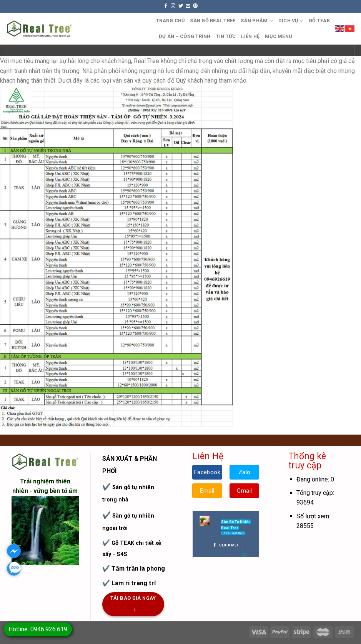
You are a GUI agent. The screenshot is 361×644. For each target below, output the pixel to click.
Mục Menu (279, 36)
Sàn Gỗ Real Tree (213, 21)
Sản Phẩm (257, 21)
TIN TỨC (226, 36)
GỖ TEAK (319, 21)
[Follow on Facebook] (166, 6)
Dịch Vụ (291, 21)
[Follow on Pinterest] (195, 6)
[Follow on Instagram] (173, 6)
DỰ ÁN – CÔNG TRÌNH (185, 36)
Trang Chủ (170, 21)
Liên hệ (250, 36)
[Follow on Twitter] (181, 6)
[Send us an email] (188, 6)
